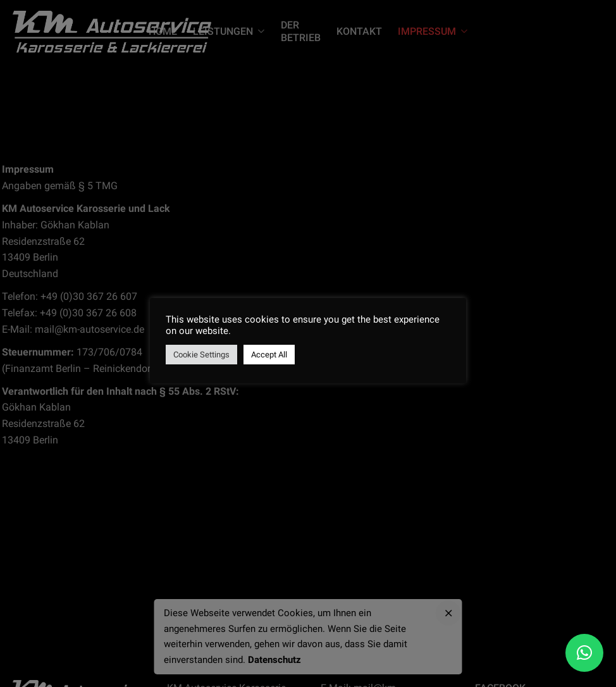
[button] (584, 653)
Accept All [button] (269, 355)
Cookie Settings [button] (201, 355)
